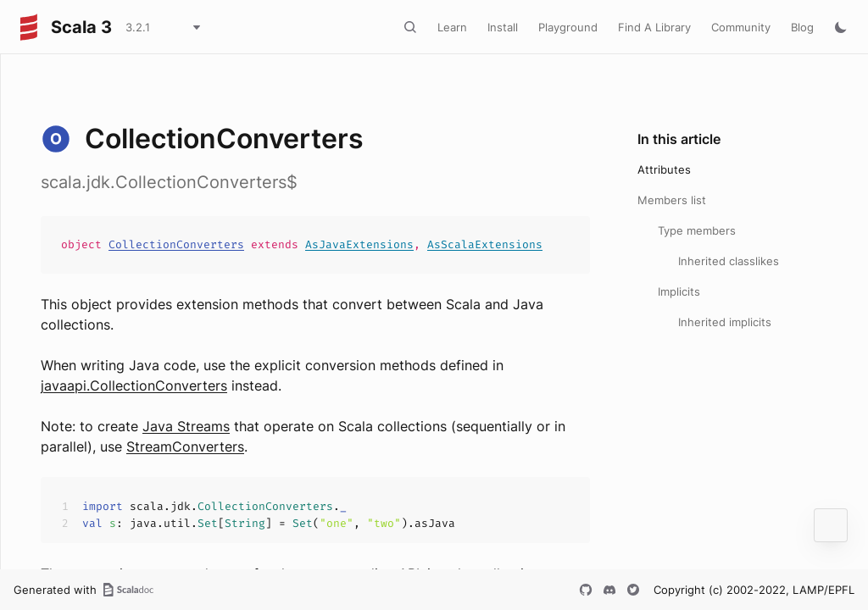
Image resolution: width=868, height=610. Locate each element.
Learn (452, 27)
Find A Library (654, 27)
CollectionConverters (176, 244)
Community (741, 27)
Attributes (664, 169)
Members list (672, 200)
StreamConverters (185, 446)
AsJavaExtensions (359, 244)
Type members (697, 230)
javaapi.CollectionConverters (134, 385)
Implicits (679, 291)
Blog (802, 27)
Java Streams (186, 426)
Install (503, 27)
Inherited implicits (725, 322)
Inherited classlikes (729, 261)
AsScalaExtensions (485, 244)
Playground (568, 27)
